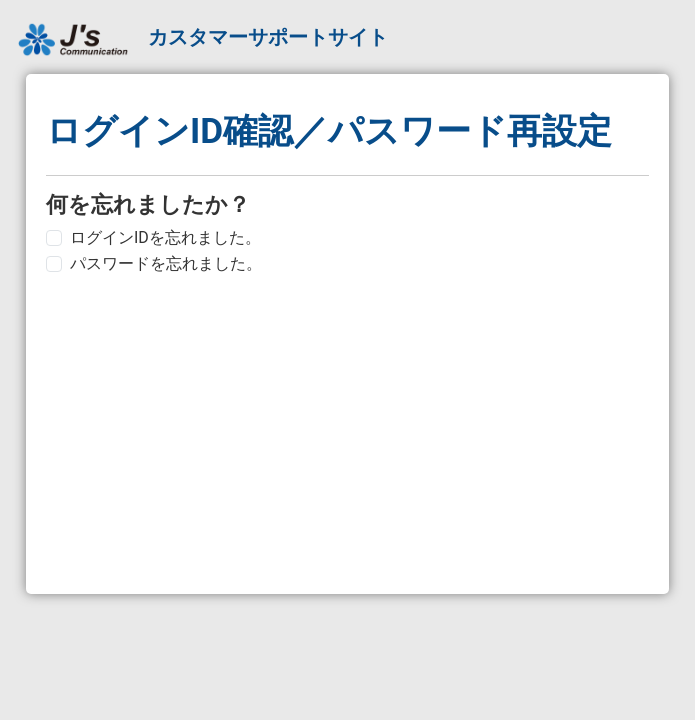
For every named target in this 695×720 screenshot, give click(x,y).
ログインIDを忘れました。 (165, 237)
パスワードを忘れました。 (166, 263)
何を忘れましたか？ (148, 204)
